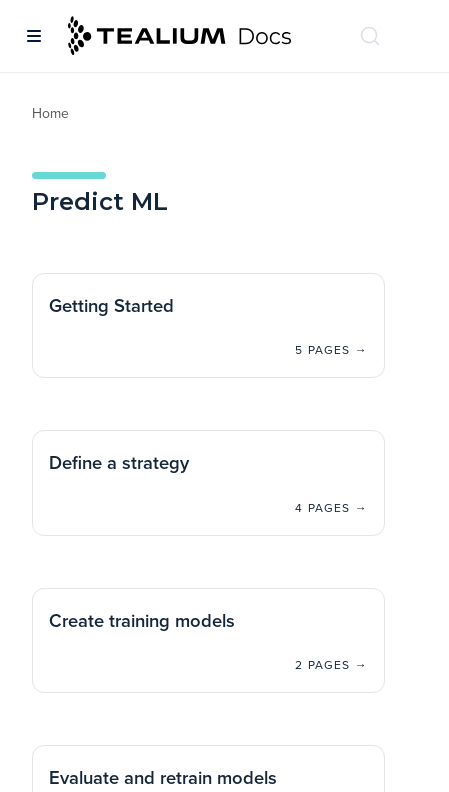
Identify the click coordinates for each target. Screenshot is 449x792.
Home (50, 113)
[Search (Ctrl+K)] (370, 36)
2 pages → (331, 665)
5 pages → (331, 350)
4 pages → (331, 508)
